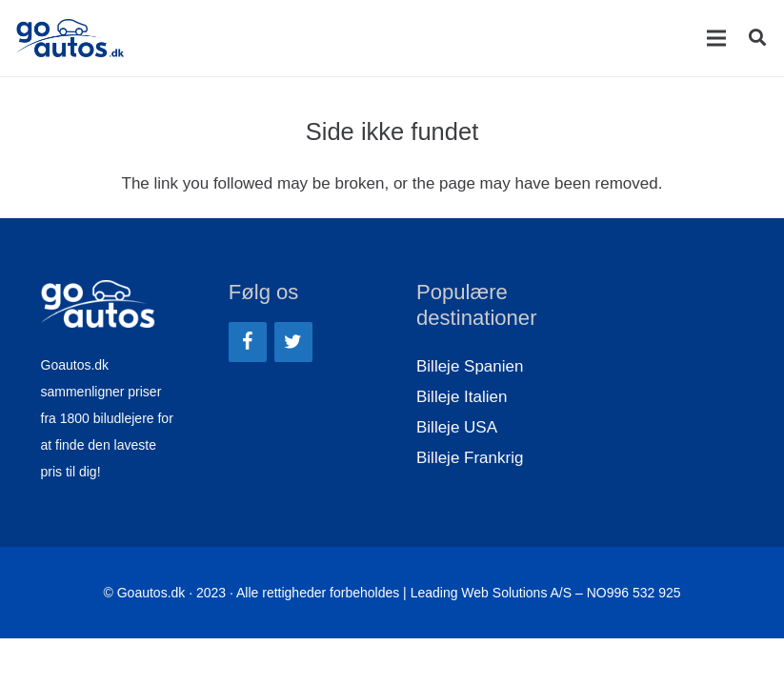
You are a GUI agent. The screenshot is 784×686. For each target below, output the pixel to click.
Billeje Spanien (470, 366)
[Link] (70, 38)
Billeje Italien (462, 397)
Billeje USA (457, 427)
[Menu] (716, 38)
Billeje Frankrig (470, 458)
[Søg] (757, 38)
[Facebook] (248, 342)
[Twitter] (293, 342)
